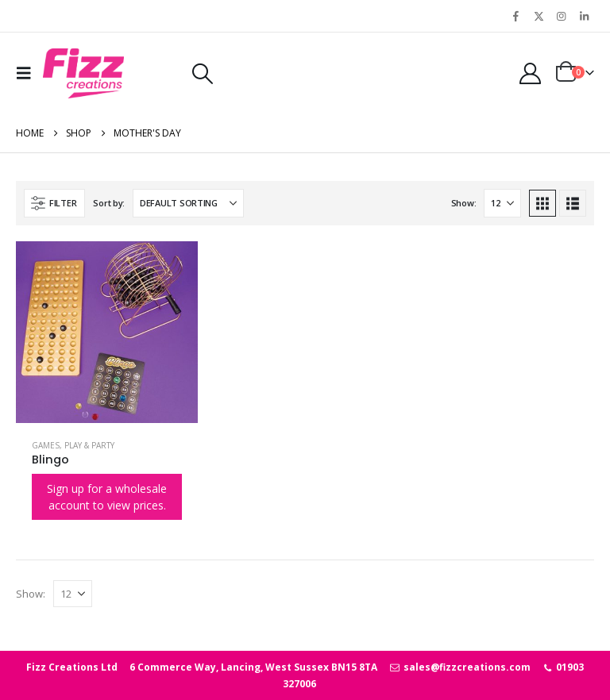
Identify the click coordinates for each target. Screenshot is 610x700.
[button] (28, 73)
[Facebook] (516, 16)
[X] (539, 16)
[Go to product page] (107, 332)
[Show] (502, 203)
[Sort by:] (188, 203)
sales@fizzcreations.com (459, 667)
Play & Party (89, 445)
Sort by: (109, 203)
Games (46, 445)
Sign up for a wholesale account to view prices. (107, 497)
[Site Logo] (83, 73)
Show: (464, 203)
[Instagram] (562, 16)
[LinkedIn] (584, 16)
